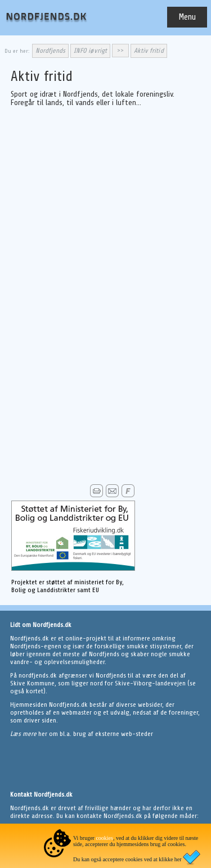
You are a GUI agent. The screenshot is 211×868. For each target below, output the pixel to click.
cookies (104, 838)
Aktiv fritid (149, 51)
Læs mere (24, 734)
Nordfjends (51, 51)
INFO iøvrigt (90, 51)
